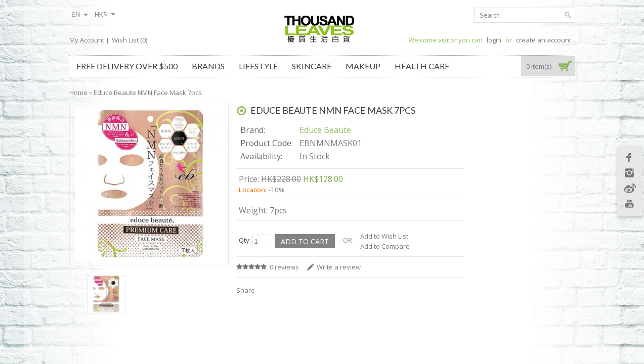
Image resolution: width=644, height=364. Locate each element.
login (494, 40)
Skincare (312, 66)
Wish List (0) (130, 40)
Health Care (422, 66)
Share (246, 290)
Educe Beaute (325, 130)
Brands (208, 66)
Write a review (339, 267)
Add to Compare (385, 246)
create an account (544, 40)
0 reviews (284, 267)
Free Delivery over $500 (127, 66)
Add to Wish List (384, 236)
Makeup (363, 66)
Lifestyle (258, 66)
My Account (87, 40)
